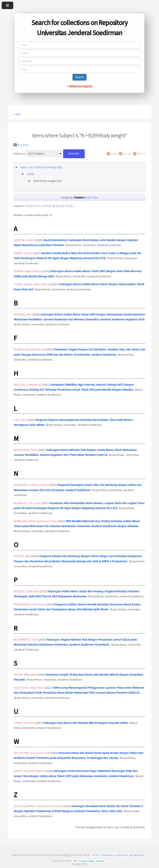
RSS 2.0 (141, 154)
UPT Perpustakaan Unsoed (89, 861)
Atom (114, 154)
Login (17, 114)
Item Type (92, 197)
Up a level (22, 145)
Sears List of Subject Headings (39, 167)
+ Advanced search (79, 86)
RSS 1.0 (127, 154)
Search (79, 77)
